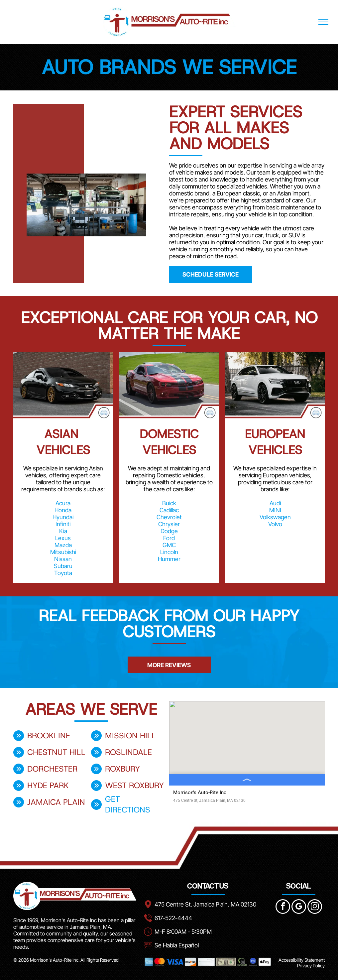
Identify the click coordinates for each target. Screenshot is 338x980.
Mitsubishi (63, 552)
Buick (169, 503)
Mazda (63, 545)
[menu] (323, 22)
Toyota (63, 573)
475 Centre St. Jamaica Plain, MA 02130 (205, 904)
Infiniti (63, 524)
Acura (63, 503)
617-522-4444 (173, 918)
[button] (13, 650)
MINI (275, 510)
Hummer (169, 559)
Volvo (275, 524)
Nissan (63, 559)
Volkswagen (275, 517)
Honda (63, 510)
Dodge (169, 531)
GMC (169, 545)
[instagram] (315, 907)
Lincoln (169, 552)
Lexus (63, 538)
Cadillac (169, 510)
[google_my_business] (299, 907)
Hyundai (63, 517)
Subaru (63, 566)
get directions (128, 804)
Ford (169, 538)
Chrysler (169, 524)
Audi (275, 503)
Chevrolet (169, 517)
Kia (63, 531)
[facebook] (283, 907)
